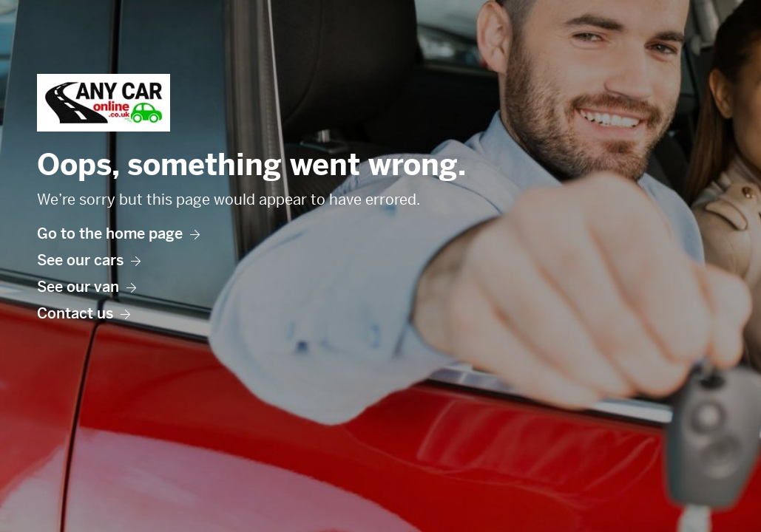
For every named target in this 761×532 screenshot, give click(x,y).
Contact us (84, 314)
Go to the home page (118, 234)
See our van (87, 287)
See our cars (89, 260)
